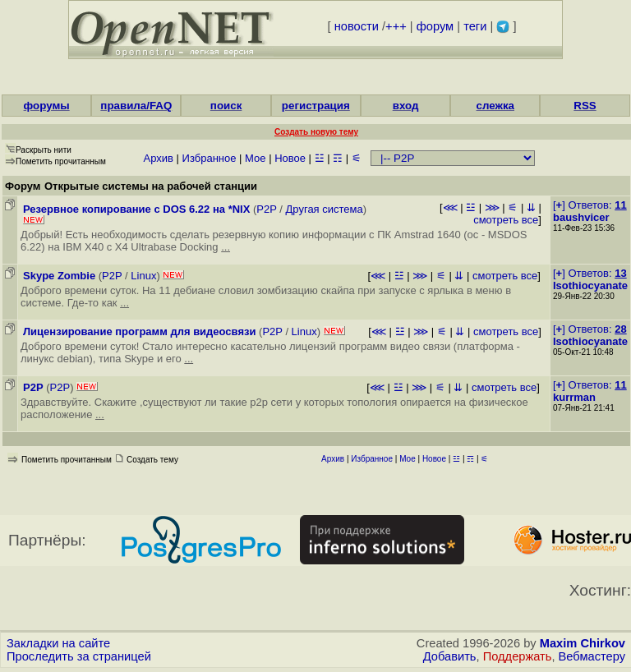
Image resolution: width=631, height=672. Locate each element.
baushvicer (581, 217)
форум (435, 26)
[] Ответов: (590, 205)
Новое (290, 158)
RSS (585, 106)
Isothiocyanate (590, 285)
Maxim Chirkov (583, 643)
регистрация (316, 106)
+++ (396, 26)
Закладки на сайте (58, 643)
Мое (255, 158)
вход (406, 106)
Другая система (325, 209)
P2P (266, 209)
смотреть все (506, 220)
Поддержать (518, 656)
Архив (159, 158)
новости (357, 26)
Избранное (210, 158)
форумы (47, 106)
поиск (226, 106)
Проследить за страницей (79, 656)
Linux (143, 276)
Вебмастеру (592, 656)
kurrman (574, 397)
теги (475, 26)
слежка (495, 106)
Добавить (450, 656)
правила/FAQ (136, 106)
